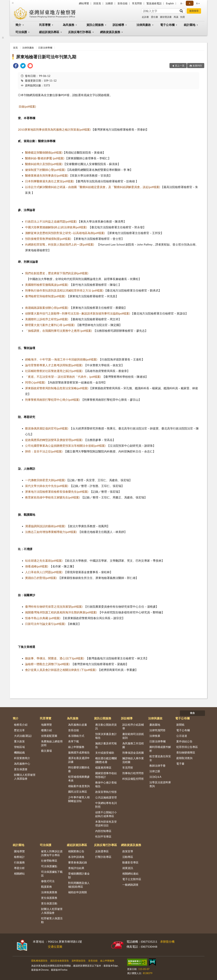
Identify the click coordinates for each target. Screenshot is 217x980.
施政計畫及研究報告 (106, 745)
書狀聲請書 (166, 17)
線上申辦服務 (76, 747)
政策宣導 (128, 851)
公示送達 (182, 736)
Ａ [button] (190, 3)
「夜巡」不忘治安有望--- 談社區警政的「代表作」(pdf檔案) (63, 377)
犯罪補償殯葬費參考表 (79, 779)
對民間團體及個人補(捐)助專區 (79, 885)
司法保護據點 (49, 866)
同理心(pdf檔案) (35, 382)
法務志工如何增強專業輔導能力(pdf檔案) (51, 532)
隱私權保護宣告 (39, 961)
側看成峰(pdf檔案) (37, 566)
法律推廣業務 (49, 892)
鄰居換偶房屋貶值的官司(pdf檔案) (47, 428)
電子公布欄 (167, 25)
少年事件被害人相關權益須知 (79, 799)
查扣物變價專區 (186, 752)
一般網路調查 (130, 885)
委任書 (155, 17)
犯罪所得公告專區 (187, 747)
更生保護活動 (49, 903)
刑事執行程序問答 (133, 773)
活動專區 (128, 857)
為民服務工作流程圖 (133, 745)
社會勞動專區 (49, 861)
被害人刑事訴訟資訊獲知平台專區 (52, 853)
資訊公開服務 (95, 25)
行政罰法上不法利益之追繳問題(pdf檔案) (51, 221)
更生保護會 (21, 769)
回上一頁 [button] (180, 66)
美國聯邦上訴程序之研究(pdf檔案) (47, 319)
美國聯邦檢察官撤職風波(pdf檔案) (47, 285)
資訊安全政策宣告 (60, 961)
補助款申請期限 (78, 892)
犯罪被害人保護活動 (52, 920)
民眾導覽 (45, 25)
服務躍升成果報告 (79, 752)
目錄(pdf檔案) (27, 106)
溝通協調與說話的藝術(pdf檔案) (45, 526)
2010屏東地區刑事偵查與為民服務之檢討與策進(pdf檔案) (54, 129)
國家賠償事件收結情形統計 (106, 775)
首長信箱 (122, 3)
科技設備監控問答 (133, 779)
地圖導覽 (46, 725)
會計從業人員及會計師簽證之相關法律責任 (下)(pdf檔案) (61, 670)
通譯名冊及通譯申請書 (79, 760)
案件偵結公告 (184, 741)
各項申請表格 (76, 857)
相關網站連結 (130, 873)
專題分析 (19, 868)
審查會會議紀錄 (78, 862)
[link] (16, 66)
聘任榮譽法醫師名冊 (79, 769)
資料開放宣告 (79, 961)
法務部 (109, 3)
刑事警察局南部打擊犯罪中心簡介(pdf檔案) (52, 400)
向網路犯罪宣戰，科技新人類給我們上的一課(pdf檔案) (60, 244)
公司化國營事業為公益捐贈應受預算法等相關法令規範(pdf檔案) (65, 446)
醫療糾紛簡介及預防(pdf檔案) (44, 164)
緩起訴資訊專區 (49, 32)
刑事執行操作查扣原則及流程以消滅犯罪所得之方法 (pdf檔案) (64, 290)
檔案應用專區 (103, 768)
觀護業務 (46, 887)
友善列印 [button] (197, 66)
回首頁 (97, 3)
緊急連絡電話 (154, 3)
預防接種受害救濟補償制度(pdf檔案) (48, 239)
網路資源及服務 (110, 32)
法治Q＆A (155, 777)
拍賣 (183, 17)
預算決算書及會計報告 (106, 736)
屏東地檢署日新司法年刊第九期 (46, 57)
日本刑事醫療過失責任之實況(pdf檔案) (49, 181)
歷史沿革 (19, 730)
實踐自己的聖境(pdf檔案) (41, 578)
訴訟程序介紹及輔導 (133, 726)
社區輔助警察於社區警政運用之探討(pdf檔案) (54, 371)
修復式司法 (48, 881)
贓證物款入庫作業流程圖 (133, 760)
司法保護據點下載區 (52, 874)
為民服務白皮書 (78, 725)
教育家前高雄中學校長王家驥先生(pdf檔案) (52, 497)
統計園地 (190, 25)
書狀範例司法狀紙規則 (133, 736)
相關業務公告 (76, 851)
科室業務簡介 (22, 758)
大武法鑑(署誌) (23, 736)
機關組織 (19, 752)
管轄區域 (19, 747)
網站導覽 (84, 3)
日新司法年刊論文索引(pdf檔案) (45, 624)
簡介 (18, 25)
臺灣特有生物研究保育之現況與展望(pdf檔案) (54, 606)
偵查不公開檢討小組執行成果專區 (106, 814)
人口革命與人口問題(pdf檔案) (44, 572)
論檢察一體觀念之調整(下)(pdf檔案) (47, 664)
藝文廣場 (46, 751)
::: (13, 3)
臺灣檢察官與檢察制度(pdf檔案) (45, 296)
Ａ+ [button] (198, 3)
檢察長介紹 (21, 725)
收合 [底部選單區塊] (192, 713)
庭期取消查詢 (184, 758)
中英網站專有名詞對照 (106, 805)
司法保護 (21, 32)
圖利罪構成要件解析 (160, 749)
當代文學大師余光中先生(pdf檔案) (47, 486)
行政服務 (19, 862)
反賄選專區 (102, 851)
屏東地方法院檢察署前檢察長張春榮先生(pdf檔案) (57, 492)
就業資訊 (128, 868)
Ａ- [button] (182, 3)
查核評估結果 (76, 868)
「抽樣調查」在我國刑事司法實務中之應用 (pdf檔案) (58, 331)
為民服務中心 (22, 764)
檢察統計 (19, 857)
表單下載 (74, 741)
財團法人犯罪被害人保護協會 (25, 777)
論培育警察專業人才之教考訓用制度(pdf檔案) (54, 365)
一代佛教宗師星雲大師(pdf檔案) (45, 480)
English (170, 3)
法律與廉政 (144, 25)
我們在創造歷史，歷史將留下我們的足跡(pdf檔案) (57, 273)
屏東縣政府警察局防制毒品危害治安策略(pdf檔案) (57, 388)
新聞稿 (180, 725)
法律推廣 (155, 736)
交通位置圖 (55, 947)
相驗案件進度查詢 (79, 786)
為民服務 (69, 25)
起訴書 (145, 17)
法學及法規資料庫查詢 (160, 784)
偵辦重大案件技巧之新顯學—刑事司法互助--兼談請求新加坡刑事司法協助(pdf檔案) (78, 313)
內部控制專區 (103, 831)
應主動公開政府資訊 (106, 726)
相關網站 (19, 873)
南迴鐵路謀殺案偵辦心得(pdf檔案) (47, 308)
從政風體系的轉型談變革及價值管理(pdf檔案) (54, 440)
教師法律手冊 (157, 766)
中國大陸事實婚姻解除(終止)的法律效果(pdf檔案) (56, 227)
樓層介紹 (46, 730)
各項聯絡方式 (76, 736)
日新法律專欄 (45, 48)
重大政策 (19, 741)
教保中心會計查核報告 (106, 784)
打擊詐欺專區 (103, 857)
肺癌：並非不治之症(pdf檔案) (44, 451)
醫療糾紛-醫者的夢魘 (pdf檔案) (45, 158)
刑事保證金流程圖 (133, 753)
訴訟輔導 (118, 25)
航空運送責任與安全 (160, 758)
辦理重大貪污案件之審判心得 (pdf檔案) (50, 325)
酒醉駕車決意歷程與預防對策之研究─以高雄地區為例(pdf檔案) (65, 233)
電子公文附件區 (132, 879)
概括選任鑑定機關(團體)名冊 (106, 760)
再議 (176, 17)
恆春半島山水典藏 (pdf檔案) (43, 618)
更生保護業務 (49, 898)
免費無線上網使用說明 (52, 743)
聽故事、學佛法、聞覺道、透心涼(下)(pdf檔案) (55, 658)
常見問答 (137, 3)
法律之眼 (155, 771)
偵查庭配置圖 (49, 736)
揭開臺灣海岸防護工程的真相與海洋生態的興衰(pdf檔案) (61, 612)
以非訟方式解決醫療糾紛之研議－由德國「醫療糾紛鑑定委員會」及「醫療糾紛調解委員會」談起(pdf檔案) (93, 187)
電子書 (180, 764)
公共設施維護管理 (106, 797)
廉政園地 (155, 725)
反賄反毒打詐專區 (80, 32)
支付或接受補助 (105, 753)
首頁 (15, 48)
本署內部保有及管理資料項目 (106, 823)
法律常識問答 (157, 730)
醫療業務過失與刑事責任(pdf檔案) (47, 175)
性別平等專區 (103, 836)
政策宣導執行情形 (106, 792)
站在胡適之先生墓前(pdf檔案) (44, 561)
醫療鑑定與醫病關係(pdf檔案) (44, 152)
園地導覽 (19, 851)
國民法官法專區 (78, 792)
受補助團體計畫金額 (79, 875)
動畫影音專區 (130, 862)
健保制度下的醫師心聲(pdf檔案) (45, 170)
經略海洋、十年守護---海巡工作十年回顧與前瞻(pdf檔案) (61, 359)
